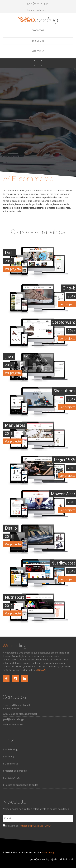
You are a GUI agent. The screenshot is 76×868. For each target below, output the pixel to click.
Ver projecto (13, 269)
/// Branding (8, 756)
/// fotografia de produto (15, 771)
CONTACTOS (38, 30)
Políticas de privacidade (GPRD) (35, 826)
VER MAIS (41, 670)
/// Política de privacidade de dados (20, 785)
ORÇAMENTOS (38, 41)
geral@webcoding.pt (38, 3)
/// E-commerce (10, 764)
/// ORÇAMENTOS (11, 778)
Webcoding (48, 852)
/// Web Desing (10, 749)
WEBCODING (38, 51)
